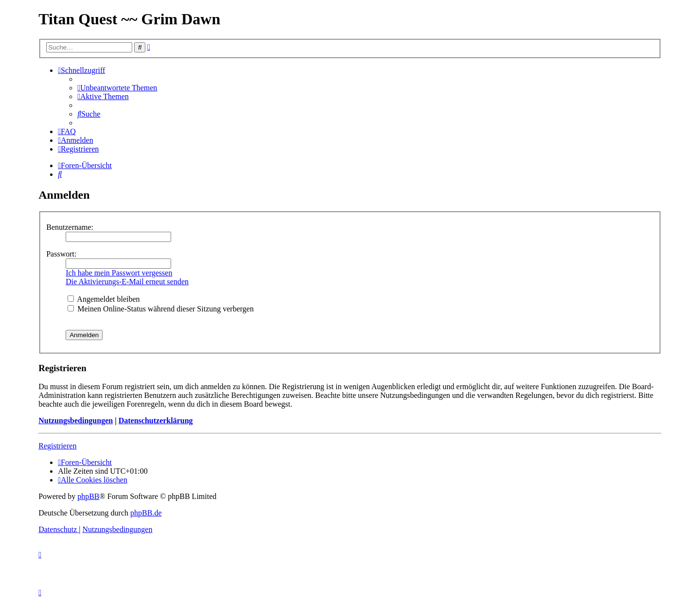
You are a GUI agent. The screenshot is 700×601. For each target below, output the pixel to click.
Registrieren (57, 446)
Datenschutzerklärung (156, 421)
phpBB (88, 496)
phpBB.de (146, 513)
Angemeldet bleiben (104, 299)
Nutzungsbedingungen (76, 421)
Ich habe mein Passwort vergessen (119, 273)
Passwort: (61, 254)
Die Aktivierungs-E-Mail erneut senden (127, 282)
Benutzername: (70, 227)
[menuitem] (117, 88)
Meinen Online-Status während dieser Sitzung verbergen (161, 309)
